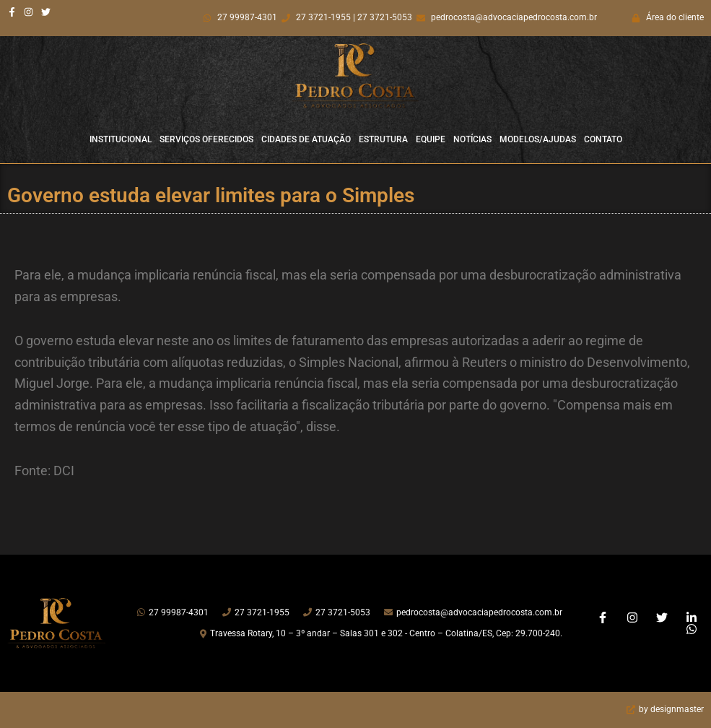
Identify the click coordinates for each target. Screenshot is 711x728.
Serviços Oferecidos (206, 139)
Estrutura (383, 139)
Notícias (472, 139)
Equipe (431, 139)
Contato (603, 139)
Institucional (121, 139)
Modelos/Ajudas (538, 139)
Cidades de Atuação (306, 139)
